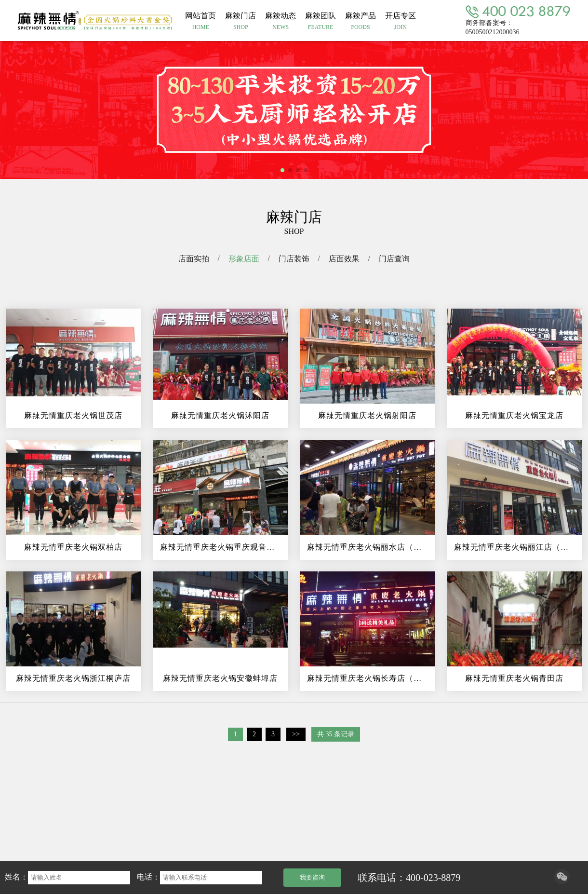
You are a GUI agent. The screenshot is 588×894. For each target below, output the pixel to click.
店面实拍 (194, 259)
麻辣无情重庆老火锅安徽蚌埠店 (220, 678)
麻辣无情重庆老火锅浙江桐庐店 (73, 678)
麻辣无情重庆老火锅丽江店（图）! (517, 547)
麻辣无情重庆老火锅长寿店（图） (368, 678)
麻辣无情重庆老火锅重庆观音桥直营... (224, 547)
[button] (282, 170)
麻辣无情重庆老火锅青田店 (514, 678)
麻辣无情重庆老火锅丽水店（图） (368, 547)
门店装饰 (294, 259)
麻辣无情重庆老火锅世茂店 (73, 415)
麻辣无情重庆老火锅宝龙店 (514, 415)
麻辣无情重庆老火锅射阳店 (367, 415)
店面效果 (344, 259)
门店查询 (394, 259)
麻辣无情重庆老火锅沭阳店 (220, 415)
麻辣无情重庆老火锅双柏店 (73, 547)
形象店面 (244, 259)
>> (296, 734)
